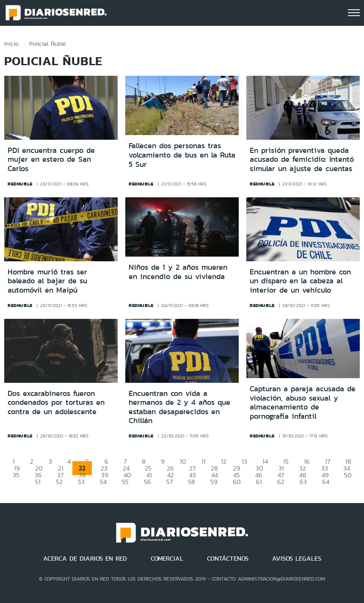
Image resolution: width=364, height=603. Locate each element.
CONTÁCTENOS (228, 559)
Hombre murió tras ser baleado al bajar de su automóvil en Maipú (47, 281)
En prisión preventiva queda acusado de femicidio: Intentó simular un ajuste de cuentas (302, 159)
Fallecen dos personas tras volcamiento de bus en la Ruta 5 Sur (182, 155)
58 (192, 482)
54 (103, 482)
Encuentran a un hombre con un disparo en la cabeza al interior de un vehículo (300, 281)
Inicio (11, 44)
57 (170, 482)
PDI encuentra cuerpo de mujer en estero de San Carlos (51, 159)
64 (326, 482)
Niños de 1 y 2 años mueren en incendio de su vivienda (178, 272)
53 (81, 482)
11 (204, 461)
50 (348, 475)
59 (214, 482)
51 (38, 482)
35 (16, 475)
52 (59, 482)
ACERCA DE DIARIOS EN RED (85, 559)
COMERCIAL (167, 559)
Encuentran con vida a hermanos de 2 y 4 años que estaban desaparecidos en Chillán (179, 407)
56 (148, 482)
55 (125, 482)
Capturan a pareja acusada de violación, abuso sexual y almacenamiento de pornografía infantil (303, 402)
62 (281, 482)
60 (237, 482)
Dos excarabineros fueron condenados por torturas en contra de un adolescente (56, 402)
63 (303, 482)
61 (259, 482)
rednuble (20, 184)
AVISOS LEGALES (297, 559)
